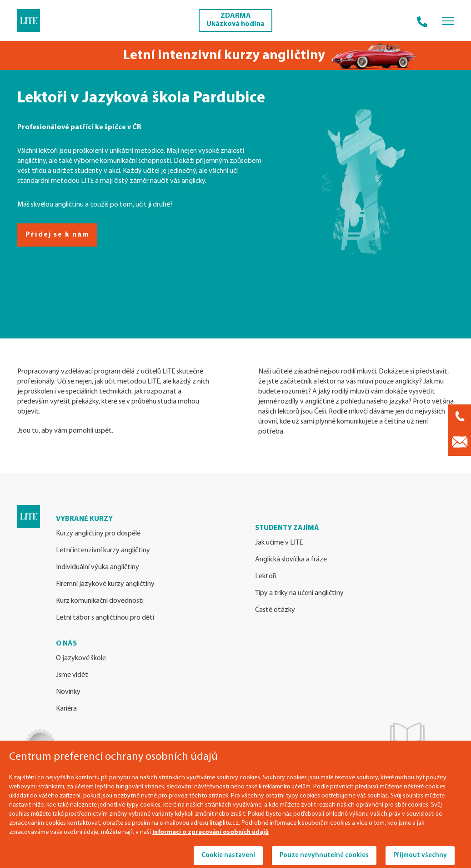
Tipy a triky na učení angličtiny (299, 593)
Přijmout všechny (420, 855)
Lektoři (266, 576)
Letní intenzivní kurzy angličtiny (103, 550)
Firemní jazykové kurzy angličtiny (105, 584)
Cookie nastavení (228, 855)
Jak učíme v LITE (279, 543)
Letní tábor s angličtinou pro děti (105, 618)
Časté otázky (275, 610)
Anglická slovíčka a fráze (291, 560)
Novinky (68, 692)
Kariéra (66, 709)
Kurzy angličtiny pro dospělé (98, 534)
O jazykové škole (81, 658)
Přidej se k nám (57, 235)
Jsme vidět (72, 675)
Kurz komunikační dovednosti (100, 601)
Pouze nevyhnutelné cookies (324, 855)
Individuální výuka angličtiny (98, 567)
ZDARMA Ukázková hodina (235, 20)
